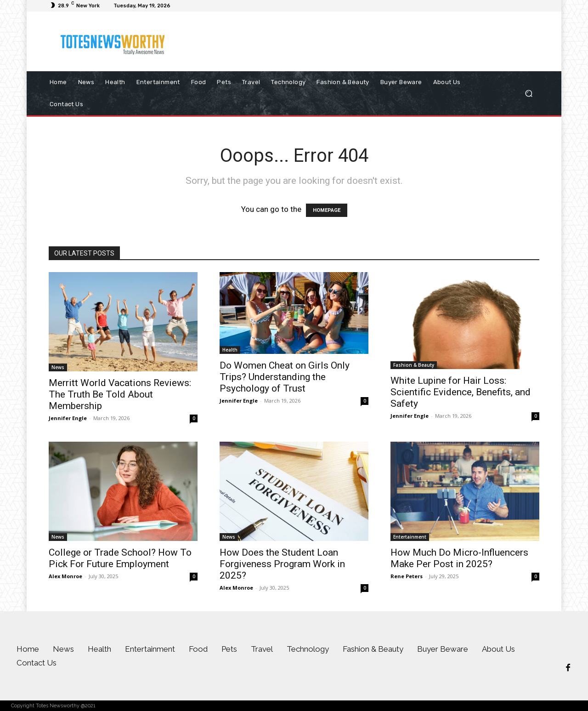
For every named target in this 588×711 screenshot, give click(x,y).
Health (230, 350)
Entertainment (410, 537)
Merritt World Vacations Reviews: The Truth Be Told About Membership (120, 394)
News (58, 367)
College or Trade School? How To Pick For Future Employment (120, 558)
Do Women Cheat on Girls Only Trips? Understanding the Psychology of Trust (285, 377)
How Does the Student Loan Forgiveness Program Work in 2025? (282, 564)
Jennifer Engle (68, 418)
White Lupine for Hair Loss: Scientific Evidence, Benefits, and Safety (461, 392)
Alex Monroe (65, 576)
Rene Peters (407, 576)
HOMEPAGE (327, 210)
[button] (529, 94)
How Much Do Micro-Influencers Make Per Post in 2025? (459, 558)
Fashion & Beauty (414, 365)
